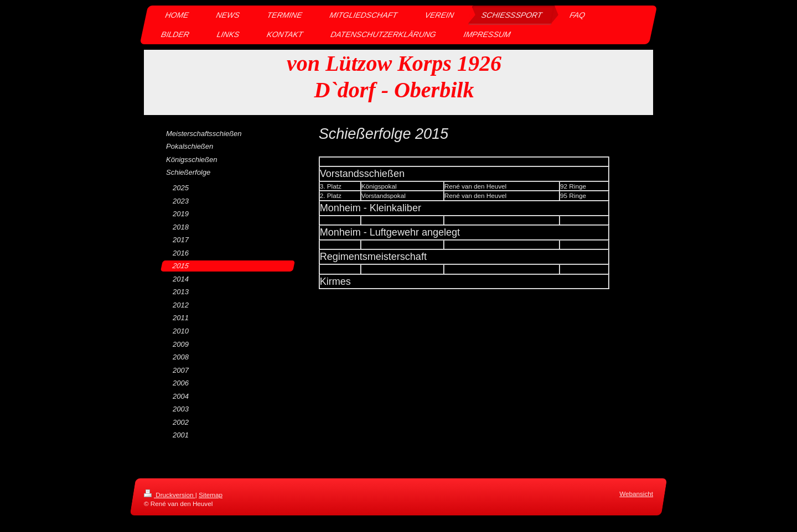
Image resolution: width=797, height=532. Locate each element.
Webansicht (636, 494)
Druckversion (170, 495)
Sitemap (211, 495)
